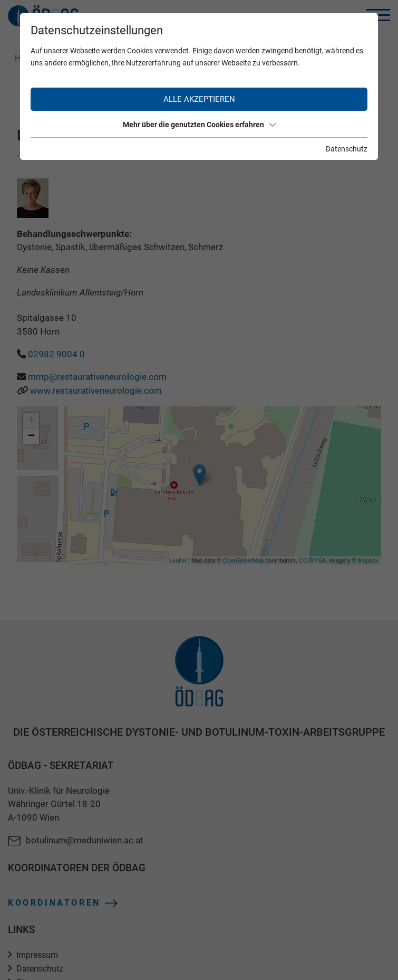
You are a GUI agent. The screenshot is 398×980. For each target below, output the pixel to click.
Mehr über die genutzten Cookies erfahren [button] (199, 125)
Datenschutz (347, 149)
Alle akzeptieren (199, 99)
